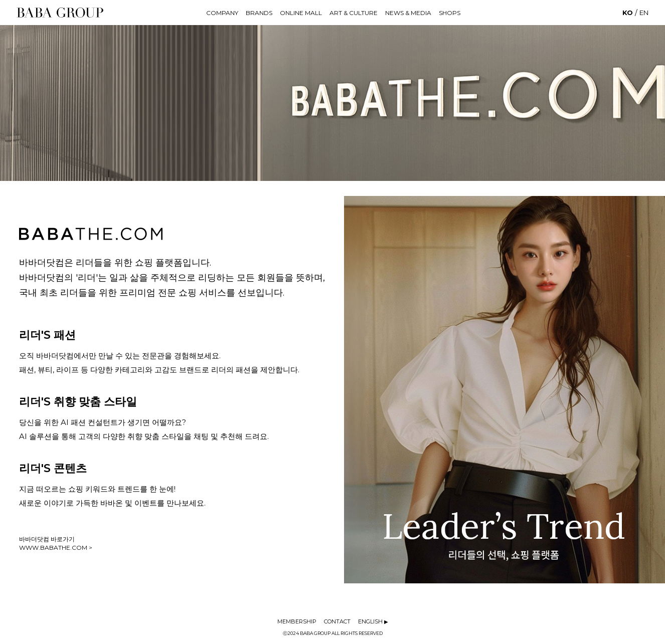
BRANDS (259, 13)
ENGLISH (373, 621)
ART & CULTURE (354, 13)
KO (628, 13)
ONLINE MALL (301, 13)
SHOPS (450, 13)
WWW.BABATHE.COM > (56, 548)
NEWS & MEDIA (408, 13)
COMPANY (222, 13)
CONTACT (337, 621)
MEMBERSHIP (297, 621)
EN (644, 13)
